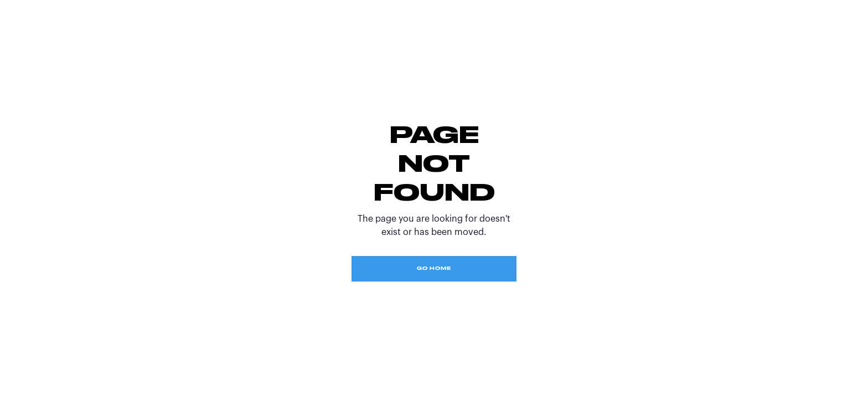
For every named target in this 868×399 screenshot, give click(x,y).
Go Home (434, 269)
